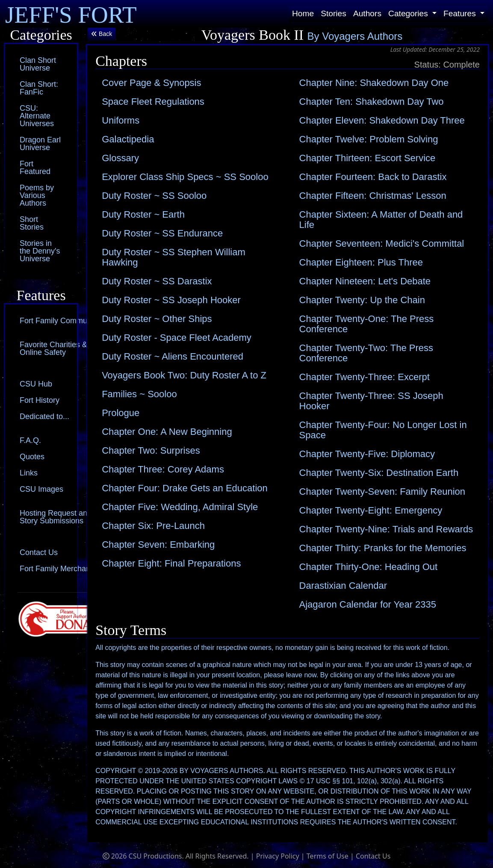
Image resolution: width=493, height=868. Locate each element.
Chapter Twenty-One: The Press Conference (367, 324)
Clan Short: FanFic (39, 88)
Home (303, 13)
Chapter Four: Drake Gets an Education (186, 488)
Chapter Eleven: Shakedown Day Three (382, 120)
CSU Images (41, 489)
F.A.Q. (30, 440)
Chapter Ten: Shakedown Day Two (372, 102)
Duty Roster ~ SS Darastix (157, 281)
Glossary (120, 158)
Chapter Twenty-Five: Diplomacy (367, 454)
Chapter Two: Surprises (151, 450)
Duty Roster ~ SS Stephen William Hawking (174, 257)
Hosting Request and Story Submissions (56, 517)
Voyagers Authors (362, 36)
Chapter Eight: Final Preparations (171, 563)
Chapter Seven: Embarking (158, 545)
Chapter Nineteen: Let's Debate (365, 281)
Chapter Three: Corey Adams (163, 469)
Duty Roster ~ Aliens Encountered (173, 356)
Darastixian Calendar (343, 586)
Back (102, 34)
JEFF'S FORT (71, 15)
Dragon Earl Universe (40, 144)
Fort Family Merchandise (62, 569)
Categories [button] (409, 13)
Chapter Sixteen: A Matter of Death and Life (381, 220)
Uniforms (121, 120)
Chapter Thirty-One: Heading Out (369, 567)
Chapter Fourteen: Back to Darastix (373, 177)
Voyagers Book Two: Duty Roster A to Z (184, 375)
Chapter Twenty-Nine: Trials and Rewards (386, 529)
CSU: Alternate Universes (37, 116)
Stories (334, 13)
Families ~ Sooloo (139, 394)
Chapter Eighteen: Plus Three (361, 262)
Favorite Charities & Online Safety (53, 348)
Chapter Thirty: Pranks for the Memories (383, 548)
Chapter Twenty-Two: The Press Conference (366, 353)
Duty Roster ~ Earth (143, 214)
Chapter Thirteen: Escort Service (368, 158)
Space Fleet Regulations (153, 102)
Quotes (32, 457)
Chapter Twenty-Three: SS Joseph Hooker (371, 401)
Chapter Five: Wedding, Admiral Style (180, 507)
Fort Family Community (59, 321)
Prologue (121, 413)
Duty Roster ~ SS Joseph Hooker (171, 300)
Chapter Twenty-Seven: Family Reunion (382, 492)
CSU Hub (36, 384)
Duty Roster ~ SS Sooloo (154, 196)
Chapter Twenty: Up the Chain (362, 300)
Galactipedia (128, 139)
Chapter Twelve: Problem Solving (369, 139)
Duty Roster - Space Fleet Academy (177, 338)
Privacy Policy (278, 856)
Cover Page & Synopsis (151, 83)
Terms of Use (328, 856)
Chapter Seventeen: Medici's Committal (382, 244)
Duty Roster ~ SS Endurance (162, 233)
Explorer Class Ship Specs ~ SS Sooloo (185, 177)
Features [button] (461, 13)
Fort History (40, 400)
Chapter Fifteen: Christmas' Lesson (373, 196)
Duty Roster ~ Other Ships (157, 319)
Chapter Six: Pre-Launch (153, 526)
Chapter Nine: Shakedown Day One (374, 83)
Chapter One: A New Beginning (167, 432)
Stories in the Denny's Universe (40, 251)
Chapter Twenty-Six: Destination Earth (379, 473)
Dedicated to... (44, 416)
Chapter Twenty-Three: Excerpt (365, 377)
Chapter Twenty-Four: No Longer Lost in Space (383, 430)
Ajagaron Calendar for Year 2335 (368, 604)
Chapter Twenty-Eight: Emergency (371, 510)
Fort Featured (35, 168)
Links (29, 473)
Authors (367, 13)
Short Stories (32, 223)
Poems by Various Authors (37, 195)
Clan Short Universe (38, 64)
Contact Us (39, 552)
